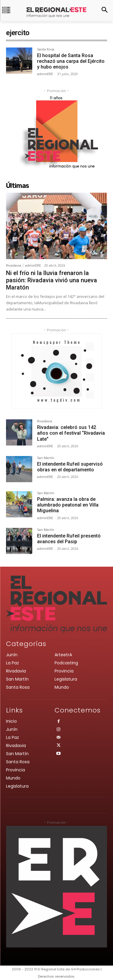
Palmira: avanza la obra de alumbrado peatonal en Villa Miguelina (68, 505)
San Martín (46, 458)
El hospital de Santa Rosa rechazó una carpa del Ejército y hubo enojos (71, 61)
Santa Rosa (46, 49)
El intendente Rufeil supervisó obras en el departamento (70, 467)
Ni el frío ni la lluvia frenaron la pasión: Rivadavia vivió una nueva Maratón (52, 280)
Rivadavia (14, 265)
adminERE (45, 74)
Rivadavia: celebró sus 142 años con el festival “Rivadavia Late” (71, 433)
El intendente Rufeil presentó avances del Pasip (69, 539)
